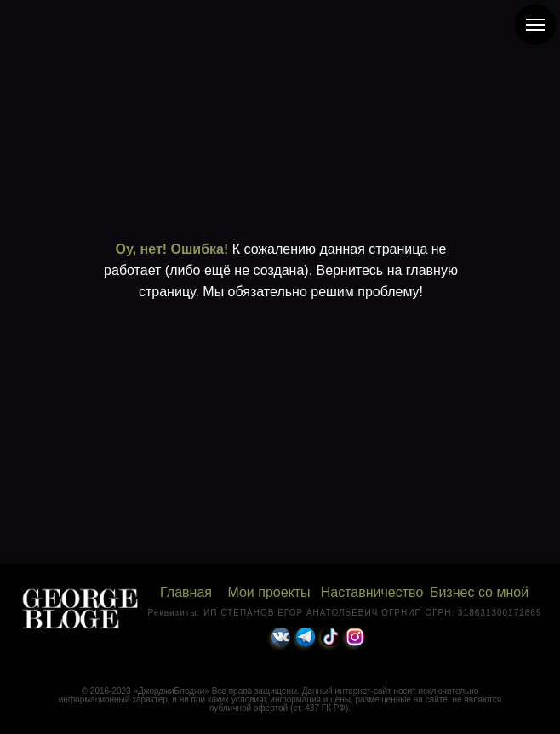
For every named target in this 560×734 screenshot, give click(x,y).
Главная (186, 592)
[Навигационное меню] (535, 25)
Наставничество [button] (372, 592)
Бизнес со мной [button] (479, 592)
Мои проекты (269, 592)
